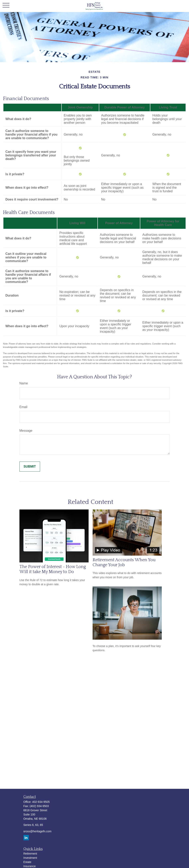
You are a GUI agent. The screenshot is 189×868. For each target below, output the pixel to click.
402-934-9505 (41, 802)
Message (26, 431)
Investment (30, 858)
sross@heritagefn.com (37, 831)
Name (24, 383)
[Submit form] (30, 467)
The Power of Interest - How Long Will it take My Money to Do (53, 569)
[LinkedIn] (26, 838)
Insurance (30, 866)
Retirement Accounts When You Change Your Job (124, 562)
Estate (27, 862)
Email (23, 407)
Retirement (30, 854)
